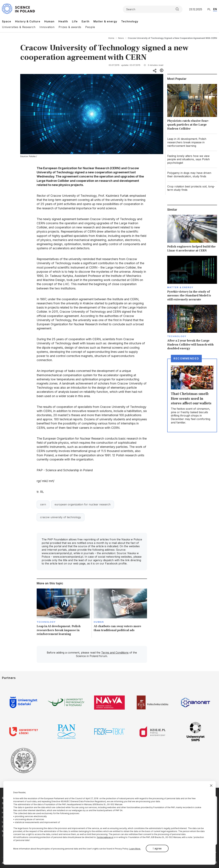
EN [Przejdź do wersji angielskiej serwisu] (215, 9)
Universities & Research (19, 27)
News (121, 38)
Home (111, 38)
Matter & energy (105, 21)
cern (43, 504)
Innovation (47, 27)
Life (75, 21)
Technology (130, 21)
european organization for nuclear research (83, 504)
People (90, 27)
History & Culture (28, 21)
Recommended (186, 358)
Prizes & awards (70, 27)
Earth (86, 21)
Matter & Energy (180, 287)
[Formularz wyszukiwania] (153, 9)
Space (7, 21)
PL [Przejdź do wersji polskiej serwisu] (209, 9)
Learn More (135, 849)
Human (49, 21)
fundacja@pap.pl (105, 837)
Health (63, 21)
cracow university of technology (61, 517)
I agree (157, 848)
